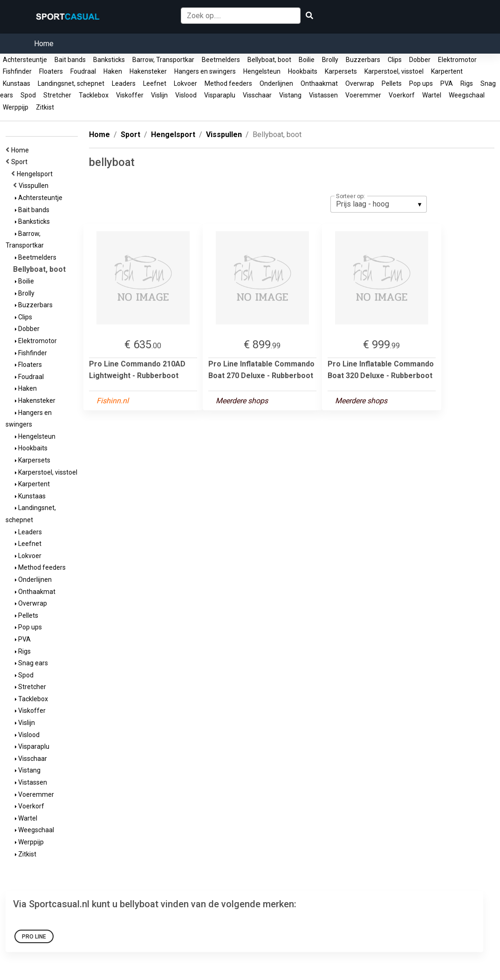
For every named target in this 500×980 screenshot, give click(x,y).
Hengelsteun (262, 71)
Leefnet (155, 83)
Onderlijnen (276, 83)
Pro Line (34, 937)
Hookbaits (303, 71)
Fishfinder (17, 71)
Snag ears (31, 663)
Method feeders (228, 83)
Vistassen (323, 95)
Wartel (432, 95)
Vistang (290, 95)
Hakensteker (148, 71)
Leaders (124, 83)
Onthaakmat (319, 83)
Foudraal (83, 71)
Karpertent (447, 71)
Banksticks (109, 60)
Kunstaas (17, 83)
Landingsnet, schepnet (71, 83)
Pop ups (421, 83)
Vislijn (159, 95)
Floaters (51, 71)
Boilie (307, 60)
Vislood (186, 95)
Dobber (420, 60)
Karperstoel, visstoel (394, 71)
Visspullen (35, 186)
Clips (395, 60)
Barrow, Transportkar (163, 60)
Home (44, 44)
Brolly (330, 60)
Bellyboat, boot (269, 60)
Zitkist (45, 107)
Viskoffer (130, 95)
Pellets (392, 83)
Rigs (467, 83)
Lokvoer (185, 83)
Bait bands (70, 60)
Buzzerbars (363, 60)
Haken (113, 71)
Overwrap (360, 83)
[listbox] (379, 204)
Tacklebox (94, 95)
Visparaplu (220, 95)
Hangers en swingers (205, 71)
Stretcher (57, 95)
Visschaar (257, 95)
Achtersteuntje (25, 60)
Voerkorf (402, 95)
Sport (21, 162)
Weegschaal (467, 95)
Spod (28, 95)
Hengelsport (36, 174)
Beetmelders (221, 60)
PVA (447, 83)
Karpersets (341, 71)
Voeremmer (363, 95)
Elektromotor (457, 60)
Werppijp (16, 107)
